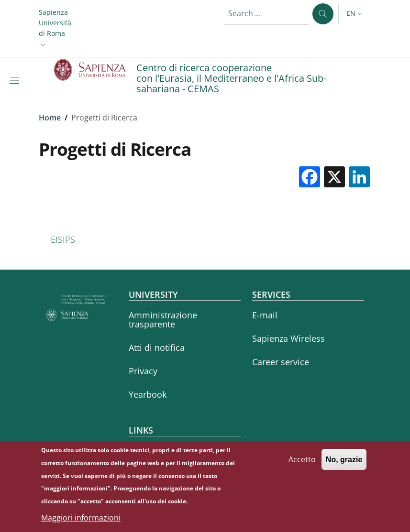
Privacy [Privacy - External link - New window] (143, 371)
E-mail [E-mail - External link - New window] (265, 315)
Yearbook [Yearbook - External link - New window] (148, 394)
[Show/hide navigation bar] (16, 80)
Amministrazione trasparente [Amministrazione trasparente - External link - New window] (163, 320)
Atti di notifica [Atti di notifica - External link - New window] (157, 347)
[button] (55, 29)
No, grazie (344, 463)
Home (50, 118)
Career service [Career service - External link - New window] (281, 362)
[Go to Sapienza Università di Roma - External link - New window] (95, 70)
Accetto (302, 463)
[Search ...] (323, 14)
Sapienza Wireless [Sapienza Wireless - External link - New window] (288, 338)
